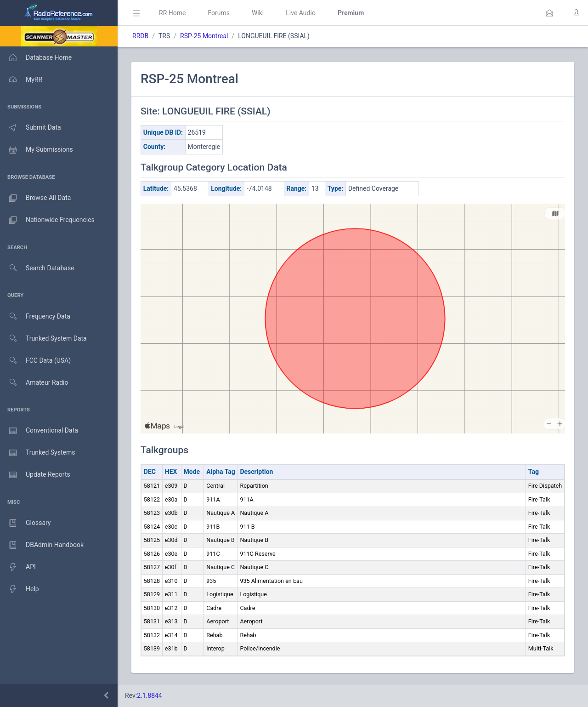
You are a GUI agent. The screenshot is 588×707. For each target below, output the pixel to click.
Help (20, 589)
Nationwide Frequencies (47, 220)
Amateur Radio (34, 383)
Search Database (37, 268)
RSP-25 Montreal (204, 36)
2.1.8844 (150, 696)
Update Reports (35, 475)
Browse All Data (35, 198)
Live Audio (301, 13)
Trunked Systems (37, 453)
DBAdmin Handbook (42, 545)
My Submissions (37, 150)
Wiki (258, 13)
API (18, 567)
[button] (549, 13)
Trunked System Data (43, 339)
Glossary (25, 523)
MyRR (21, 80)
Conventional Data (39, 431)
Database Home (36, 57)
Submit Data (31, 128)
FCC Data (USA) (35, 361)
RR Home (172, 13)
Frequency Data (35, 316)
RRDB (140, 36)
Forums (219, 13)
